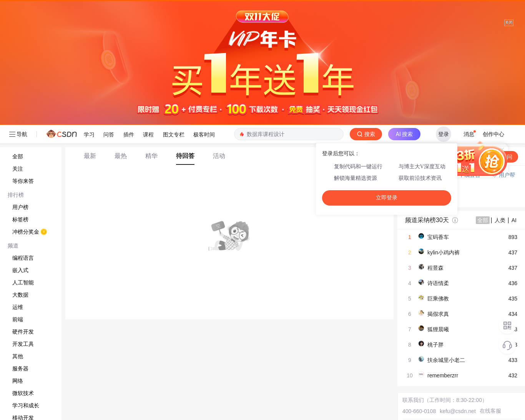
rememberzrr (443, 375)
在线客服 (490, 411)
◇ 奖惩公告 (419, 198)
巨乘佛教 (438, 299)
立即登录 (387, 198)
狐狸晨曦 (438, 329)
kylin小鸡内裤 (444, 252)
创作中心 (493, 134)
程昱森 (435, 268)
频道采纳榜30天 (427, 220)
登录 (444, 134)
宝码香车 (438, 237)
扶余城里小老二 (446, 360)
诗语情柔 (438, 283)
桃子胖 (435, 345)
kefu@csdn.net (458, 411)
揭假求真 (438, 314)
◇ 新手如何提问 (425, 190)
